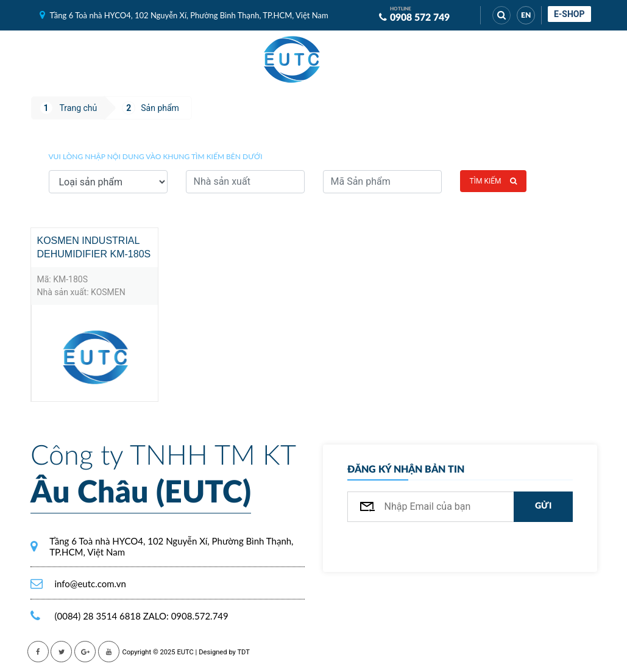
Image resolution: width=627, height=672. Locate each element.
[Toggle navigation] (350, 60)
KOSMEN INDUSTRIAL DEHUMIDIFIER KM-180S (94, 247)
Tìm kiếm (494, 181)
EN (526, 15)
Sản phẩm (160, 108)
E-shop (569, 14)
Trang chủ (79, 108)
